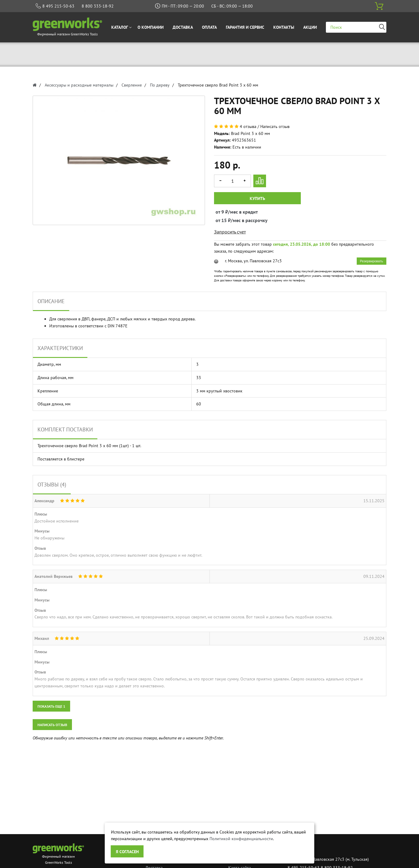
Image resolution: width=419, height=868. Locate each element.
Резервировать (372, 261)
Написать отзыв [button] (52, 725)
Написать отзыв (275, 126)
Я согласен (127, 852)
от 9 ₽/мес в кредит (221, 212)
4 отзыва (248, 126)
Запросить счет (230, 232)
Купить (257, 198)
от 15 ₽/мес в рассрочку (221, 220)
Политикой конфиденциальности (241, 839)
